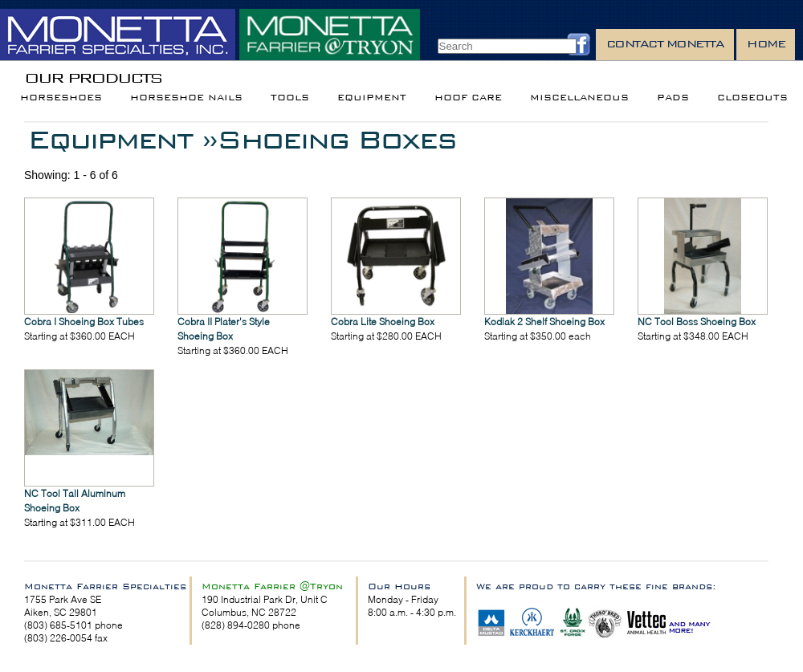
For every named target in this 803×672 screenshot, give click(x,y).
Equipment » (122, 139)
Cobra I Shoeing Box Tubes (84, 322)
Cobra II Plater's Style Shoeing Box (224, 329)
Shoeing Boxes (336, 139)
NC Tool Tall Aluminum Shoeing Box (75, 501)
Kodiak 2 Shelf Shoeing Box (544, 322)
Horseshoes (61, 98)
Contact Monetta (665, 44)
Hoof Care (468, 98)
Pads (673, 98)
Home (766, 44)
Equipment (372, 98)
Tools (290, 98)
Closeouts (752, 98)
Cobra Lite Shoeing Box (383, 322)
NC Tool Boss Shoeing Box (697, 322)
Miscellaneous (579, 98)
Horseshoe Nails (186, 98)
